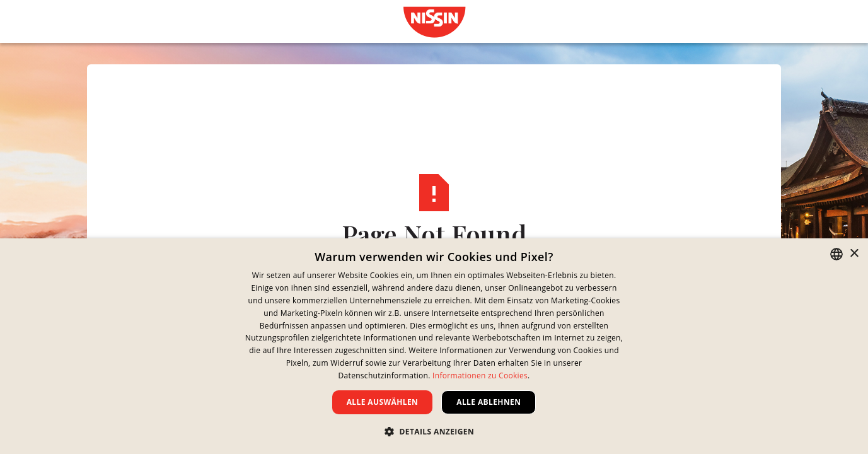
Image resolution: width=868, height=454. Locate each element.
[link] (434, 22)
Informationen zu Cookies (480, 375)
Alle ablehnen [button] (489, 402)
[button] (434, 431)
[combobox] (836, 254)
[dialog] (434, 346)
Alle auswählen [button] (383, 402)
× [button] (854, 254)
